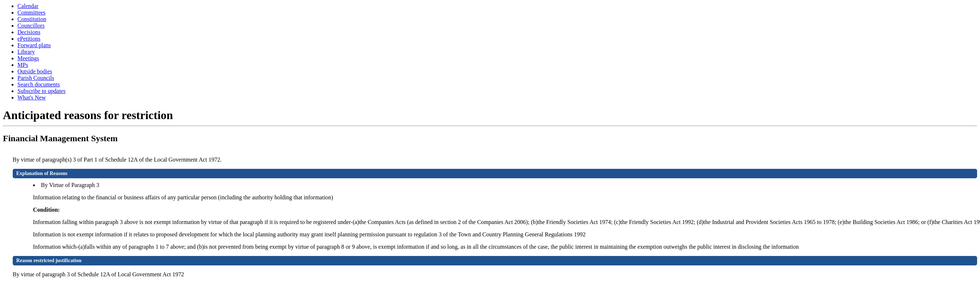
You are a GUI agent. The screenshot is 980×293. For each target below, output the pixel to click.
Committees (31, 13)
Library (26, 52)
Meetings (28, 58)
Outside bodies (35, 71)
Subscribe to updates (41, 91)
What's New (32, 97)
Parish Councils (36, 78)
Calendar (28, 6)
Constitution (32, 19)
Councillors (31, 26)
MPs (23, 65)
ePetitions (29, 39)
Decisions (29, 32)
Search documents (39, 84)
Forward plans (34, 45)
